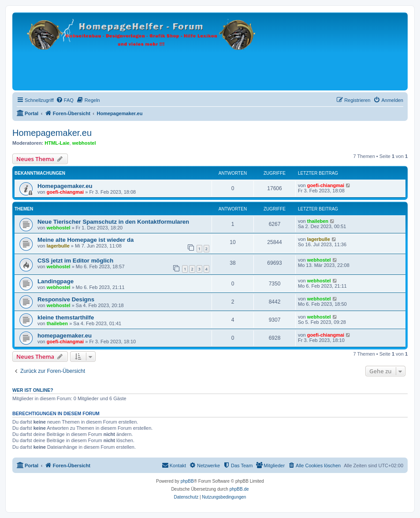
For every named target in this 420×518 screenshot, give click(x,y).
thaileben (318, 221)
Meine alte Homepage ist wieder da (85, 240)
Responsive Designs (66, 299)
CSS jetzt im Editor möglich (75, 261)
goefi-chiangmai (65, 192)
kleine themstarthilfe (66, 317)
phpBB (187, 481)
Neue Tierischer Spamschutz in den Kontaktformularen (113, 222)
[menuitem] (65, 100)
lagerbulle (58, 246)
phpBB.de (239, 489)
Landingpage (56, 281)
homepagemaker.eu (65, 336)
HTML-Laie (57, 143)
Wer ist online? (33, 390)
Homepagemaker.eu (52, 133)
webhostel (84, 143)
